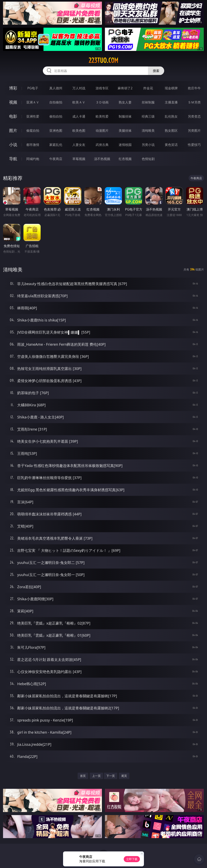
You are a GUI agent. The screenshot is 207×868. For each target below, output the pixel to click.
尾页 (124, 776)
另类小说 (148, 145)
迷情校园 (125, 145)
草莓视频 (79, 159)
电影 (13, 116)
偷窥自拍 (33, 131)
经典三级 (148, 116)
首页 (83, 776)
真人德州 (56, 88)
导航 (13, 159)
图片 (13, 130)
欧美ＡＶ (79, 102)
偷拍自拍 (56, 116)
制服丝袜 (125, 116)
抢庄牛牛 (194, 88)
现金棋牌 (171, 88)
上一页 (96, 776)
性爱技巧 (194, 145)
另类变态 (194, 116)
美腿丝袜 (125, 131)
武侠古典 (102, 145)
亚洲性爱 (33, 116)
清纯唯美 (148, 131)
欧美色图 (79, 131)
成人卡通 (79, 116)
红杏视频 (125, 159)
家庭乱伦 (56, 145)
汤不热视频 (102, 159)
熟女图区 (171, 131)
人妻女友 (79, 145)
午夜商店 (56, 159)
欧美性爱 (102, 116)
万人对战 (79, 88)
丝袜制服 (148, 102)
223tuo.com (103, 60)
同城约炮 (33, 159)
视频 (13, 102)
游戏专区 (102, 88)
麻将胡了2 (125, 88)
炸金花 (148, 88)
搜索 (156, 71)
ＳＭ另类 (194, 102)
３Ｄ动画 (102, 102)
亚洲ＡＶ (33, 102)
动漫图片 (102, 131)
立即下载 (132, 859)
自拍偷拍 (56, 102)
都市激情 (33, 145)
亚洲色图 (56, 131)
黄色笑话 (171, 145)
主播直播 (171, 102)
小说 (13, 145)
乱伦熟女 (171, 116)
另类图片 (194, 131)
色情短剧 (148, 159)
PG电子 (33, 88)
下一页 (111, 776)
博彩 (13, 88)
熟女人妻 (125, 102)
